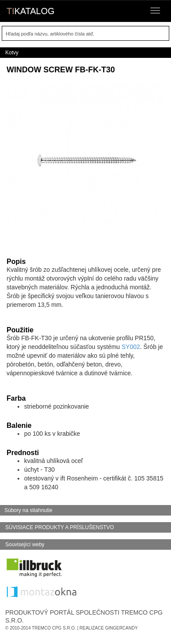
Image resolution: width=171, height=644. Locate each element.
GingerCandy (121, 628)
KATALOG (30, 11)
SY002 (131, 347)
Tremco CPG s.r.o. (54, 628)
